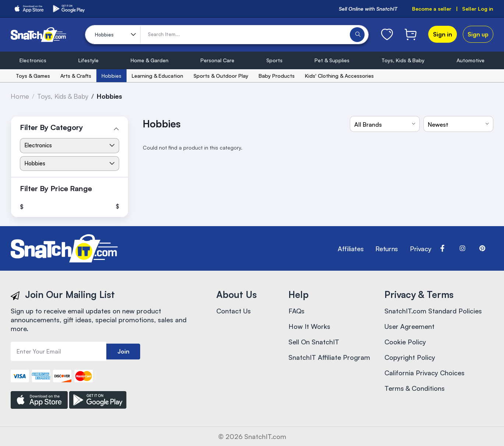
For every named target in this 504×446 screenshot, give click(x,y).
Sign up (478, 34)
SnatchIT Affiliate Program (329, 357)
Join (123, 351)
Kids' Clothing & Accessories (339, 76)
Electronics (33, 60)
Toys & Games (33, 76)
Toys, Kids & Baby (403, 60)
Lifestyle (88, 60)
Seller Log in (478, 9)
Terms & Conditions (415, 388)
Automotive (471, 60)
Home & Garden (150, 60)
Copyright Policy (410, 357)
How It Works (309, 326)
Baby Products (277, 76)
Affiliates (351, 249)
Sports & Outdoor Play (221, 76)
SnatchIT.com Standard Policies (433, 311)
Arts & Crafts (76, 76)
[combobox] (385, 124)
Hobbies (111, 76)
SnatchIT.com (265, 436)
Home (20, 96)
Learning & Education (157, 76)
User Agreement (409, 326)
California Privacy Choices (425, 373)
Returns (386, 249)
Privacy (420, 249)
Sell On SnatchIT (314, 342)
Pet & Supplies (332, 60)
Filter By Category (52, 127)
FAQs (297, 311)
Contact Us (234, 311)
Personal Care (217, 60)
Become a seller (432, 9)
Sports (274, 60)
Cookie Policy (405, 342)
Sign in (443, 34)
